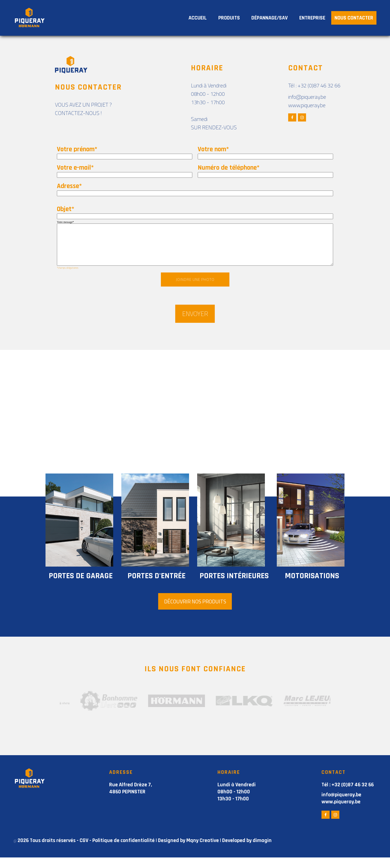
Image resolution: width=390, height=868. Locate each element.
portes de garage (77, 586)
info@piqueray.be (307, 97)
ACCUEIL (198, 18)
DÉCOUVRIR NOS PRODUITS (195, 612)
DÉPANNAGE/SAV (269, 18)
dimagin (262, 851)
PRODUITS (229, 18)
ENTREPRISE (312, 18)
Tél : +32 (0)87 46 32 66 (314, 85)
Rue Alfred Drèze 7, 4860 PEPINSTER (131, 799)
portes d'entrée (153, 586)
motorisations (309, 586)
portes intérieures (231, 586)
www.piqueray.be (307, 105)
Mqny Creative (203, 851)
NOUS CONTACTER (354, 18)
